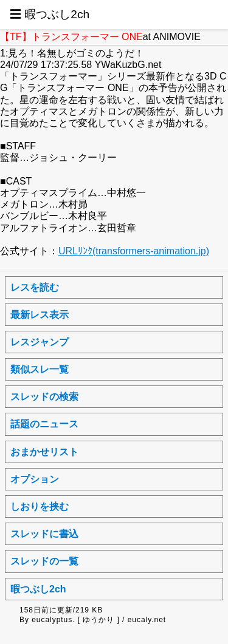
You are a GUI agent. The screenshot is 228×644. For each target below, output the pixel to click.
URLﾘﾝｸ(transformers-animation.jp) (134, 251)
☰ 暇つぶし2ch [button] (50, 14)
